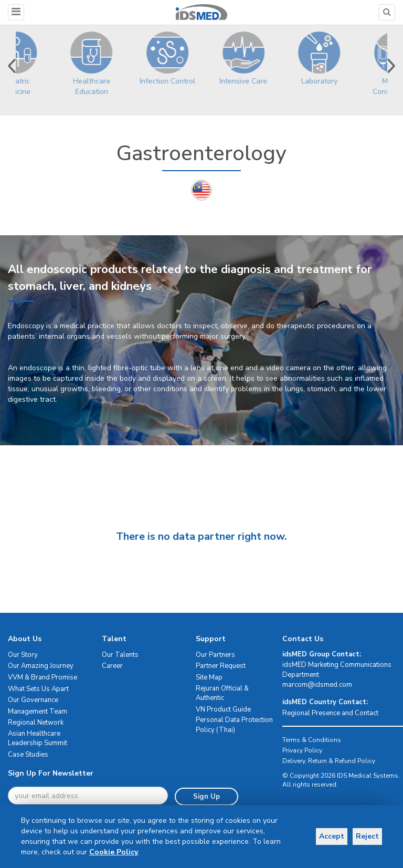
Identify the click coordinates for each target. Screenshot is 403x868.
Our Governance (33, 700)
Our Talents (120, 655)
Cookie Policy (114, 852)
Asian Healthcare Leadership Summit (38, 739)
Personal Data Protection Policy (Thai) (234, 725)
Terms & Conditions (312, 740)
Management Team (38, 712)
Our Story (23, 655)
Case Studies (28, 755)
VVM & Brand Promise (43, 677)
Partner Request (221, 666)
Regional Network (36, 723)
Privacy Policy (302, 750)
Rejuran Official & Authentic (222, 693)
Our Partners (215, 655)
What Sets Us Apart (38, 689)
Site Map (209, 677)
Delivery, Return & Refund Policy (329, 761)
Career (112, 666)
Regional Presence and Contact (330, 713)
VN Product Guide (223, 709)
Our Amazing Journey (41, 666)
